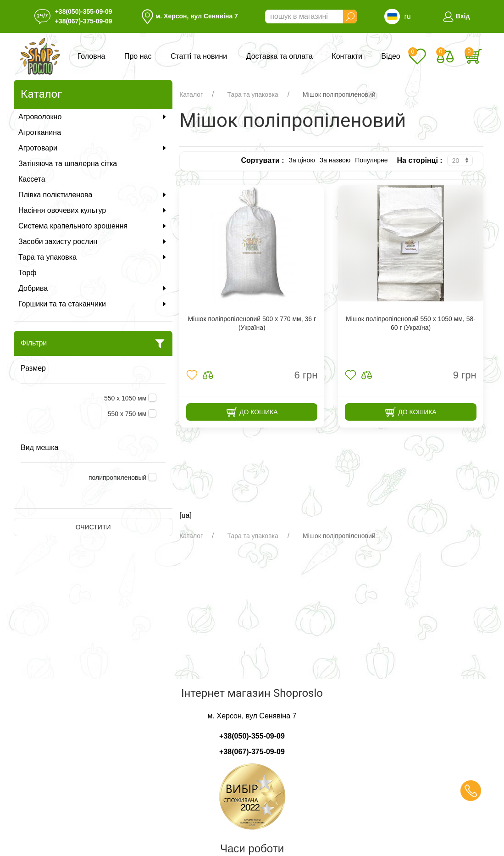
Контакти (347, 56)
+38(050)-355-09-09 (84, 11)
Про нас (138, 56)
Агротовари (93, 148)
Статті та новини (199, 56)
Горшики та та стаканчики (93, 304)
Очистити (93, 527)
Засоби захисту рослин (93, 242)
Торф (27, 273)
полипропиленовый (118, 478)
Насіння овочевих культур (93, 210)
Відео (390, 56)
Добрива (93, 288)
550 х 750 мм (128, 414)
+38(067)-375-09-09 (84, 21)
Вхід (456, 16)
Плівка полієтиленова (93, 195)
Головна (91, 56)
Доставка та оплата (280, 56)
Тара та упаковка (93, 257)
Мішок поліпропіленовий (339, 94)
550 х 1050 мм (126, 398)
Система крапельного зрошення (93, 226)
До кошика (252, 412)
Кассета (32, 179)
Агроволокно (93, 117)
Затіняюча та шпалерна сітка (68, 164)
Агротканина (40, 132)
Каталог (191, 94)
